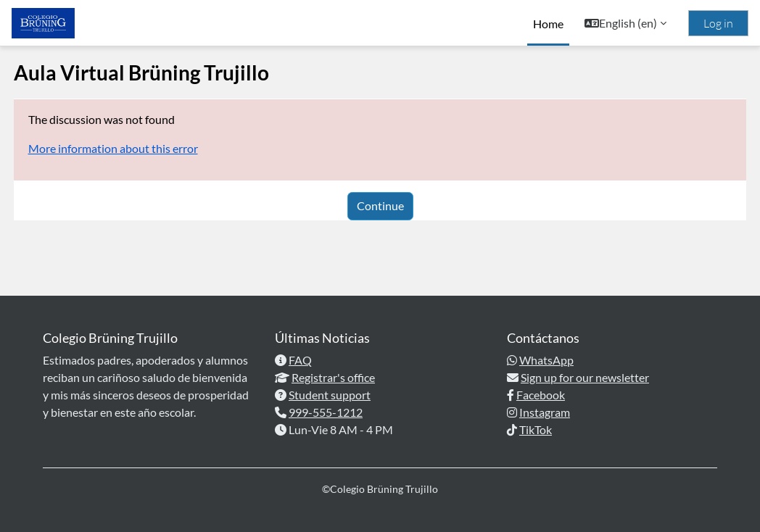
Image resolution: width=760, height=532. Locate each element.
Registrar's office (333, 377)
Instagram (545, 412)
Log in (718, 23)
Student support (330, 395)
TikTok (536, 429)
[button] (625, 23)
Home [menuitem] (548, 24)
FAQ (300, 360)
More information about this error (140, 148)
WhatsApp (546, 360)
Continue (380, 205)
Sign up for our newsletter (585, 377)
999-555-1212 (326, 412)
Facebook (541, 395)
